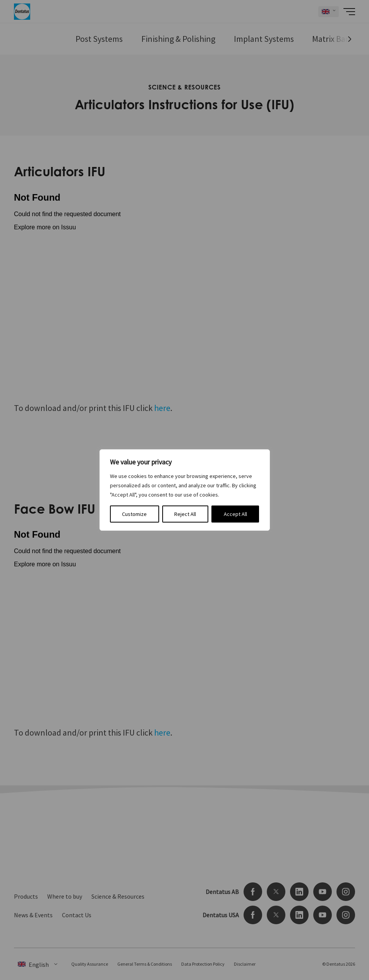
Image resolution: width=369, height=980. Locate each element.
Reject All (185, 514)
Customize (134, 514)
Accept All (235, 514)
